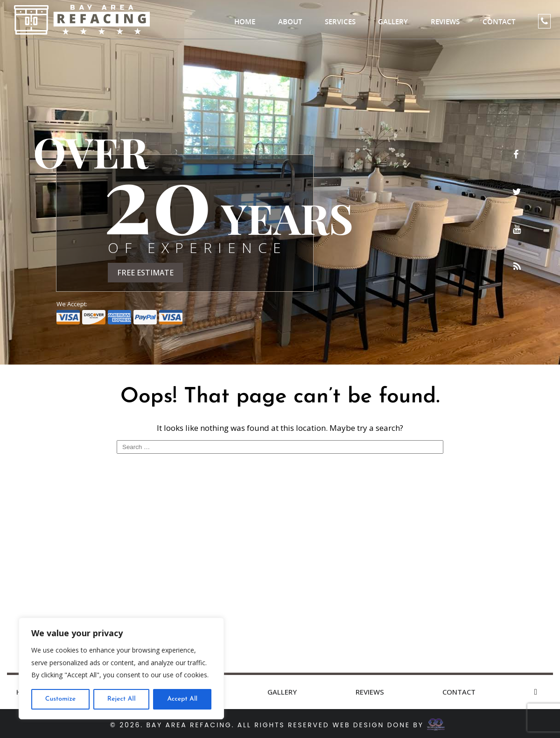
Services (340, 22)
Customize (60, 699)
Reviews (445, 22)
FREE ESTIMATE (145, 273)
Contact (499, 22)
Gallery (393, 22)
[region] (121, 668)
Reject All (122, 699)
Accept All (182, 699)
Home (245, 22)
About (290, 22)
